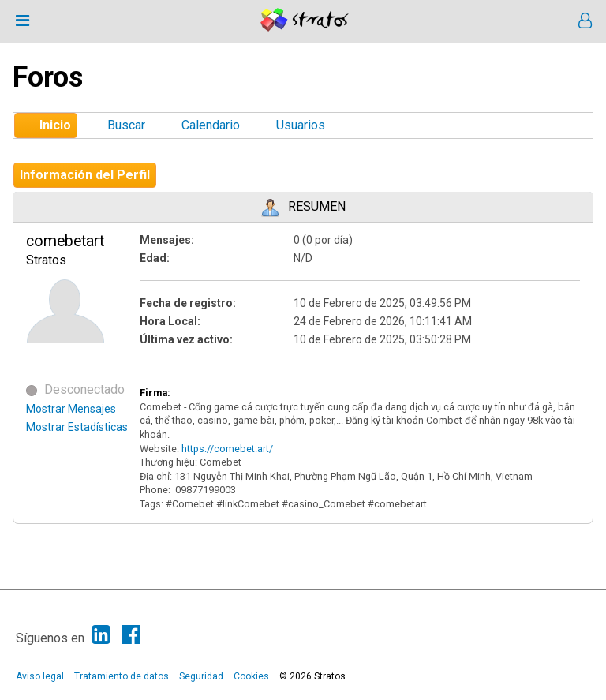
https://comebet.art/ (227, 449)
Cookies (251, 676)
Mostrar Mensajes (71, 409)
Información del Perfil (85, 175)
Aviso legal (40, 676)
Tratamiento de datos (122, 676)
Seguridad (201, 676)
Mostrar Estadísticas (77, 427)
